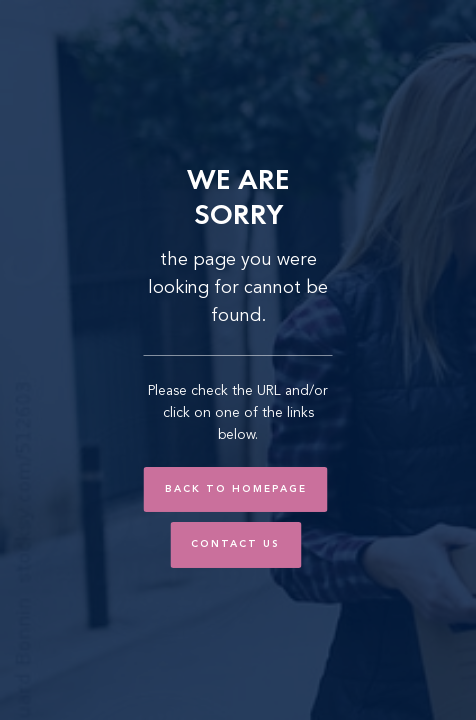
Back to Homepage (236, 489)
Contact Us (235, 544)
